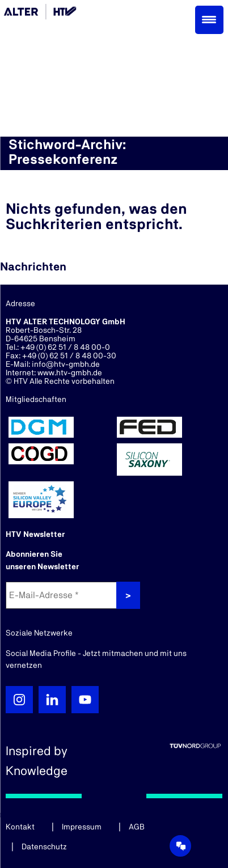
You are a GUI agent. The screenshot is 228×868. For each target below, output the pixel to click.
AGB (137, 827)
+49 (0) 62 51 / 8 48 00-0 (65, 348)
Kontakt (20, 827)
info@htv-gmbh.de (66, 365)
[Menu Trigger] (209, 20)
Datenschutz (44, 847)
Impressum (82, 827)
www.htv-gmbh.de (70, 373)
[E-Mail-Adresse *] (62, 595)
